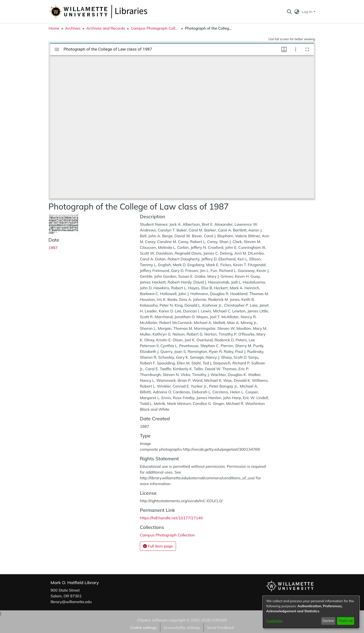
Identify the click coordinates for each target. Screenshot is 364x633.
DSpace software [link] (152, 620)
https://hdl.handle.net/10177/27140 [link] (171, 518)
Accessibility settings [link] (182, 627)
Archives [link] (73, 28)
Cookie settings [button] (143, 627)
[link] (167, 535)
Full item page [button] (158, 546)
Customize (274, 621)
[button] (289, 12)
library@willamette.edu (71, 602)
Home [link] (54, 28)
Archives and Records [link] (106, 28)
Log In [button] (308, 12)
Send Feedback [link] (220, 627)
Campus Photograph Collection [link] (155, 28)
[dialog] (311, 612)
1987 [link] (53, 248)
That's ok (345, 621)
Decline (328, 621)
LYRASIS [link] (219, 620)
